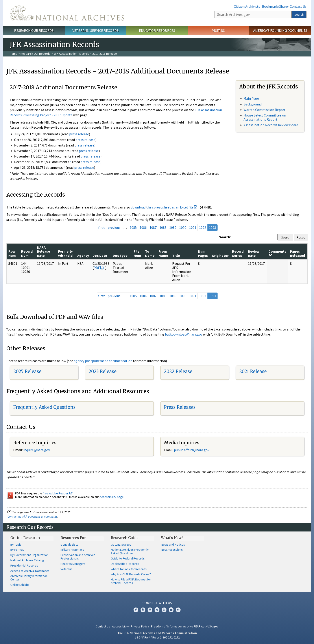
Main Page (251, 98)
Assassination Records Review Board (271, 125)
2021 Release (253, 371)
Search (299, 15)
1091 (193, 227)
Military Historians (72, 550)
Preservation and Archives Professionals (78, 557)
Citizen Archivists (247, 6)
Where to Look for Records (129, 569)
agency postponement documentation (103, 361)
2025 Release (27, 371)
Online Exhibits (20, 585)
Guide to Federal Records (128, 558)
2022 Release (178, 371)
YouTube (164, 610)
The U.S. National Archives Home (67, 13)
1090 (183, 227)
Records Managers (73, 564)
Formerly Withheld (65, 253)
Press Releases (180, 407)
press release (79, 134)
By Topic (16, 544)
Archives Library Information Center (29, 578)
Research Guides (126, 538)
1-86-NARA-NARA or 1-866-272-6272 (157, 637)
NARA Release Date (43, 251)
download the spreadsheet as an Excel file (162, 207)
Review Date (254, 253)
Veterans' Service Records (95, 30)
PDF (97, 268)
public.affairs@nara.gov (192, 450)
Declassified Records (125, 564)
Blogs (171, 610)
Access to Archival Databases (30, 571)
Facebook (136, 610)
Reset (301, 237)
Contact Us (298, 6)
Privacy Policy (140, 626)
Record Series (238, 253)
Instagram (150, 610)
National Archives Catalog (27, 560)
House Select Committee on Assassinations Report (265, 117)
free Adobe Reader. (58, 493)
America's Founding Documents (280, 30)
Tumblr (157, 610)
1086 (143, 227)
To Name (150, 253)
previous (114, 227)
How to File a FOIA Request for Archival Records (131, 581)
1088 (163, 227)
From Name (163, 253)
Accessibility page (112, 497)
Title (176, 255)
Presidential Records (24, 565)
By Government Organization (29, 555)
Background (253, 104)
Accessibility (120, 626)
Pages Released (297, 253)
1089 (173, 227)
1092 (203, 227)
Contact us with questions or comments (32, 516)
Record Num (27, 253)
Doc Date (100, 255)
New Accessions (172, 550)
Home (14, 54)
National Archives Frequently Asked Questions (130, 551)
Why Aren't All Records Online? (131, 574)
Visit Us (219, 30)
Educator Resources (157, 30)
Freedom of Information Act (169, 626)
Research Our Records (34, 30)
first (102, 227)
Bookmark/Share (275, 6)
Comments (277, 253)
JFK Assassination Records (71, 54)
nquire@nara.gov (37, 450)
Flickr (178, 610)
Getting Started (121, 544)
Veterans (66, 569)
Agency (83, 255)
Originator (220, 255)
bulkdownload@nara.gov (184, 334)
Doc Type (120, 255)
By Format (17, 550)
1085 (133, 227)
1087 (153, 227)
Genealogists (69, 544)
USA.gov (213, 626)
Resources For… (74, 538)
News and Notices (173, 544)
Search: (225, 237)
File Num (137, 253)
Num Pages (203, 253)
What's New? (172, 538)
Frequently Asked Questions (44, 407)
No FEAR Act (198, 626)
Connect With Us (157, 603)
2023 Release (103, 371)
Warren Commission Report (265, 110)
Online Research (25, 538)
